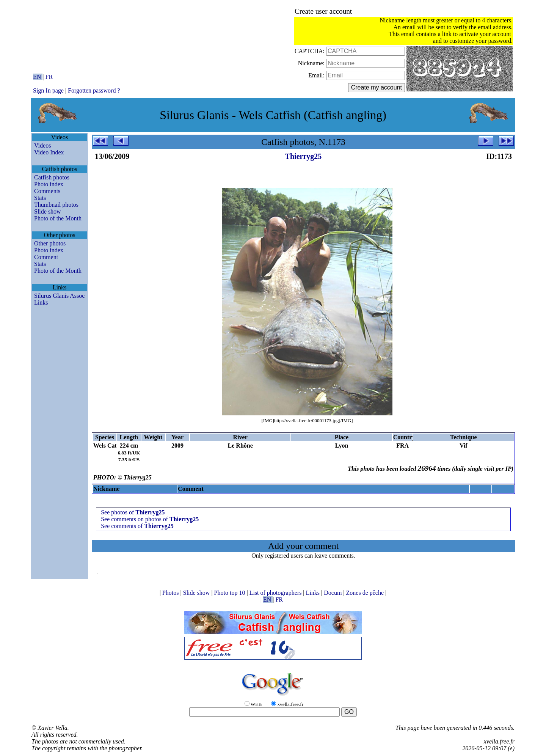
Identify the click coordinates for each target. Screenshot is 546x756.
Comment (46, 257)
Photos (171, 593)
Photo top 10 (231, 593)
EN (38, 77)
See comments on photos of (150, 519)
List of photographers (276, 593)
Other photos (50, 243)
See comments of (137, 526)
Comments (47, 191)
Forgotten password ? (94, 90)
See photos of (133, 512)
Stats (40, 198)
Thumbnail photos (56, 205)
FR (49, 77)
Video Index (49, 152)
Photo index (49, 184)
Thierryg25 (304, 156)
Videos (42, 145)
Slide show (48, 211)
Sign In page (48, 90)
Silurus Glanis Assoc (59, 296)
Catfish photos (52, 177)
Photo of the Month (58, 218)
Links (41, 303)
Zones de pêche (366, 593)
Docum (333, 593)
